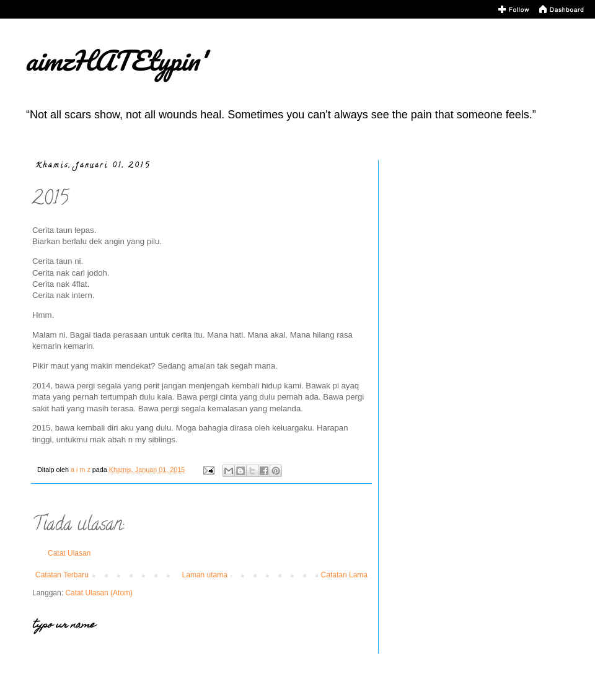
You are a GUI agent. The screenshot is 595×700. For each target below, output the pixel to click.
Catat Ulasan (69, 553)
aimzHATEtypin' (115, 60)
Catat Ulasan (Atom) (99, 593)
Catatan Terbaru (62, 575)
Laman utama (205, 575)
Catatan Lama (344, 575)
